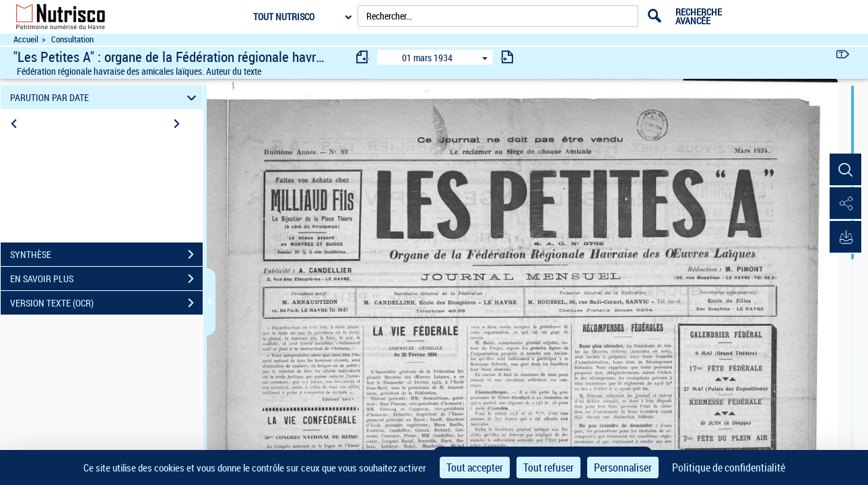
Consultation (72, 39)
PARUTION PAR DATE (105, 97)
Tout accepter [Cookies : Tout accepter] (475, 467)
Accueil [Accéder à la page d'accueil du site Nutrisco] (26, 39)
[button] (844, 170)
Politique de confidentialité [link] (729, 467)
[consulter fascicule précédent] (363, 57)
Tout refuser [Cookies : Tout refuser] (548, 467)
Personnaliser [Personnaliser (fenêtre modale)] (623, 467)
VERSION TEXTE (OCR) (106, 303)
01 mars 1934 (427, 58)
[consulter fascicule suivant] (507, 57)
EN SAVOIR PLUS (106, 279)
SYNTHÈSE (106, 255)
